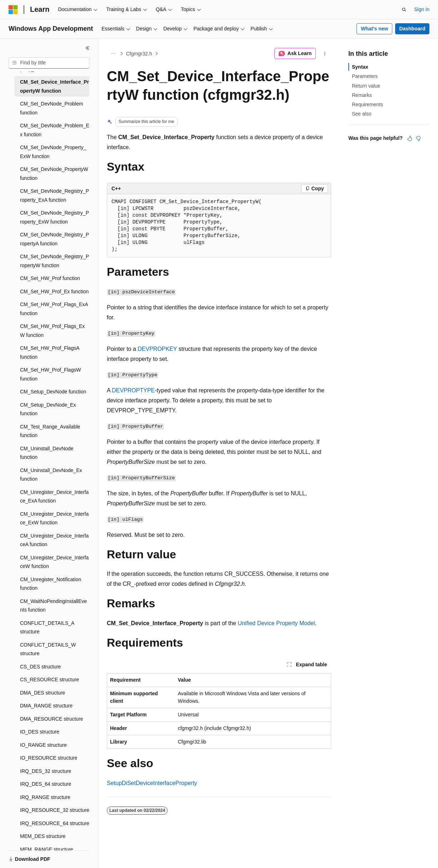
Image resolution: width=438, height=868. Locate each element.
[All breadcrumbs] (113, 54)
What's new (374, 29)
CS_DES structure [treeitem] (40, 667)
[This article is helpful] (410, 138)
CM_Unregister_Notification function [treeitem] (51, 584)
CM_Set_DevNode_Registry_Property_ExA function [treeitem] (54, 195)
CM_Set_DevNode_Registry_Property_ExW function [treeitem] (54, 217)
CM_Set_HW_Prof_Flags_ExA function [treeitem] (54, 309)
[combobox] (49, 63)
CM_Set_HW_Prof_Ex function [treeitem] (54, 291)
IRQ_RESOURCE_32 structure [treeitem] (55, 810)
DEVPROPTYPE (133, 390)
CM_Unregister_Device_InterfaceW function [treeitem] (54, 562)
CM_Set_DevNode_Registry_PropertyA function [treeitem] (54, 239)
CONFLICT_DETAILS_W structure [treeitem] (48, 649)
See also (362, 114)
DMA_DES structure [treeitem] (43, 693)
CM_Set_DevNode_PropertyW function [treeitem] (54, 174)
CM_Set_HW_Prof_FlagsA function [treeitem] (50, 352)
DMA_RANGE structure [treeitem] (46, 706)
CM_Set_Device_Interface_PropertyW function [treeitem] (54, 86)
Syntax (360, 67)
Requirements (367, 104)
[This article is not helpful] (418, 138)
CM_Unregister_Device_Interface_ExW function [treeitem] (54, 518)
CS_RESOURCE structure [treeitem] (49, 680)
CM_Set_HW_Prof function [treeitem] (50, 278)
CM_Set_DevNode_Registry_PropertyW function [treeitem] (54, 261)
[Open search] (404, 10)
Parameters (365, 76)
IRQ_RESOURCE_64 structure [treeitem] (55, 823)
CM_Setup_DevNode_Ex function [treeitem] (48, 409)
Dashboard (412, 29)
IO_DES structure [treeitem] (40, 732)
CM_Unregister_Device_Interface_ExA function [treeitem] (54, 497)
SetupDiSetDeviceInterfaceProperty (152, 783)
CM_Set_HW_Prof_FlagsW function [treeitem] (50, 374)
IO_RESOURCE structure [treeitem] (49, 758)
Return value (366, 86)
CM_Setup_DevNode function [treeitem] (53, 392)
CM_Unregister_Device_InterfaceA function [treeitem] (54, 540)
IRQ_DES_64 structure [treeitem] (46, 784)
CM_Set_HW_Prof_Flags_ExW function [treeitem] (52, 331)
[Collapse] (88, 48)
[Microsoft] (13, 10)
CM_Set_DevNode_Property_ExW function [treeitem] (53, 152)
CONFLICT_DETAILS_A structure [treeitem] (47, 627)
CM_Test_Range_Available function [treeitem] (50, 431)
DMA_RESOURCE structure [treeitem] (52, 719)
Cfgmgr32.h (139, 54)
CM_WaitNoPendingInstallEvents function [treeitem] (53, 606)
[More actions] (325, 54)
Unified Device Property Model (276, 623)
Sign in (422, 9)
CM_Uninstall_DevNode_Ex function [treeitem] (51, 475)
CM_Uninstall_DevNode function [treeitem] (47, 453)
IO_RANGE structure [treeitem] (43, 745)
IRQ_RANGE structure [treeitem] (45, 797)
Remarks (362, 95)
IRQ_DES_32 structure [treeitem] (46, 771)
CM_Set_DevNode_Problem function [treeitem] (52, 108)
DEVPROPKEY (157, 349)
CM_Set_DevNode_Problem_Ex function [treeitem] (55, 130)
